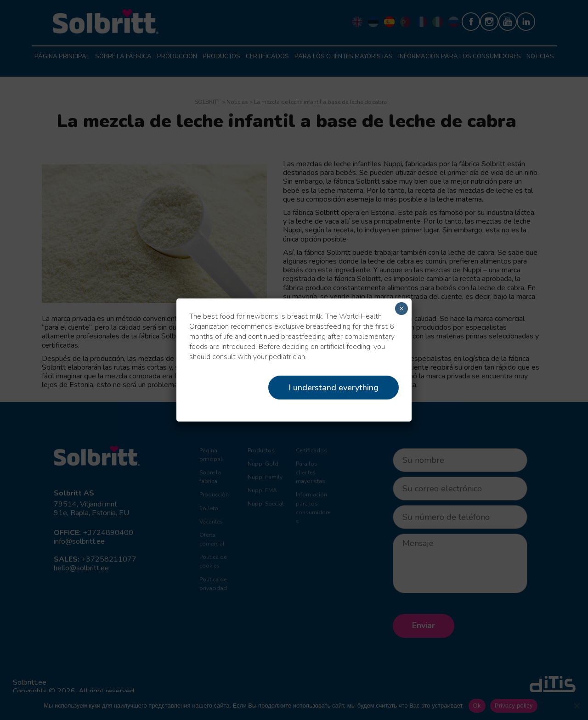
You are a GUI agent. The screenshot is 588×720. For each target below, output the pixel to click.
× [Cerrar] (401, 309)
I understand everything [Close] (334, 388)
